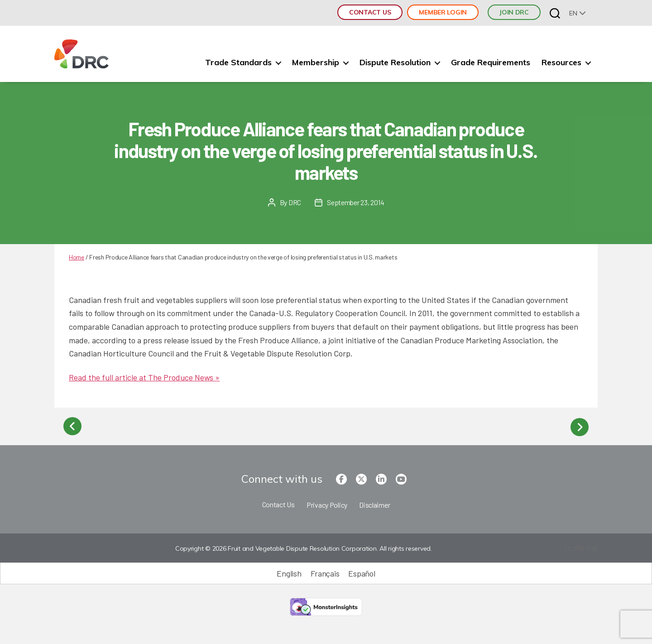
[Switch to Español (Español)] (362, 572)
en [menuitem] (573, 13)
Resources (561, 62)
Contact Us (370, 12)
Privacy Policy (327, 504)
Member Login (443, 12)
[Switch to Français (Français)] (325, 572)
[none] (578, 13)
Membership (316, 62)
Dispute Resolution (395, 62)
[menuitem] (578, 13)
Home (77, 257)
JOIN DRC (514, 12)
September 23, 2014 (355, 202)
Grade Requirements (491, 62)
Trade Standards (238, 62)
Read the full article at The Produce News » (144, 377)
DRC (295, 202)
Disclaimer (374, 504)
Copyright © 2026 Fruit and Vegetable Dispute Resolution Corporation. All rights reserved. (303, 548)
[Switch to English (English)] (289, 572)
